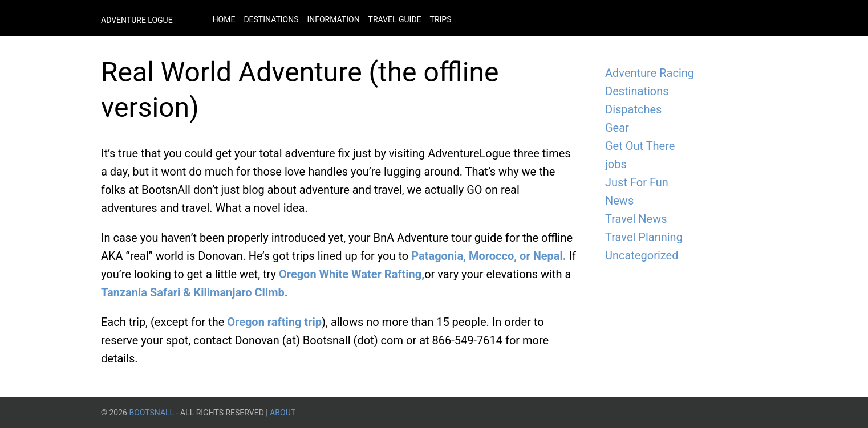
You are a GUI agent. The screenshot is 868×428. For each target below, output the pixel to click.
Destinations (271, 19)
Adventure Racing (650, 73)
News (619, 201)
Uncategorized (642, 255)
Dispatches (633, 109)
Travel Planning (644, 237)
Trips (441, 19)
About (283, 413)
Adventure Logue (137, 20)
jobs (616, 164)
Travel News (636, 219)
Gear (617, 128)
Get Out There (640, 146)
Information (333, 19)
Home (224, 19)
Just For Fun (637, 182)
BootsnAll (151, 413)
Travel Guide (395, 19)
